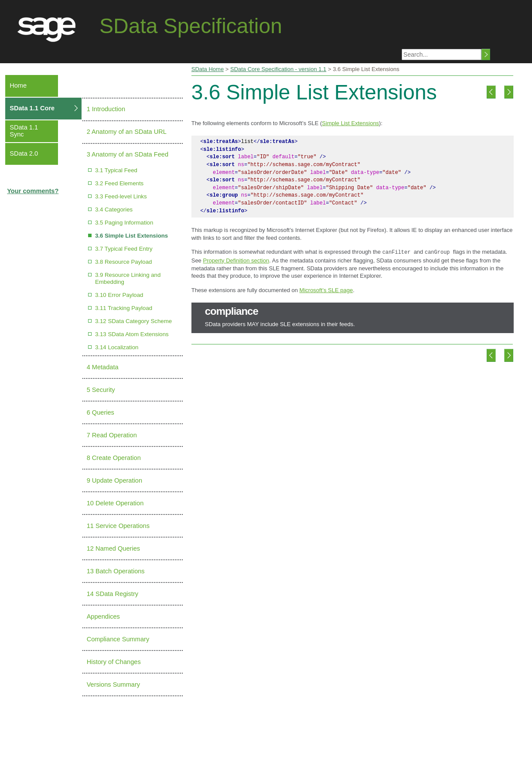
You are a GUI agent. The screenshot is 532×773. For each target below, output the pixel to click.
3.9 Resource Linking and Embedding (128, 278)
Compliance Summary (118, 639)
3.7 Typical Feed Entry (124, 249)
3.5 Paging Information (124, 223)
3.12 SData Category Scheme (133, 321)
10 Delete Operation (115, 503)
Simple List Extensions (350, 123)
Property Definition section (236, 260)
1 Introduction (106, 109)
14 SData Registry (113, 594)
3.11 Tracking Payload (124, 308)
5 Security (101, 390)
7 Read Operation (112, 435)
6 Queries (101, 412)
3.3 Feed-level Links (121, 196)
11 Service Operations (118, 526)
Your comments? (33, 191)
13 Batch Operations (116, 571)
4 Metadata (103, 367)
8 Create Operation (114, 458)
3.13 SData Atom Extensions (132, 334)
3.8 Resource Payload (124, 262)
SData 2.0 (24, 153)
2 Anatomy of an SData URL (127, 132)
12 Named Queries (114, 548)
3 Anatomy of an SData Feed (128, 154)
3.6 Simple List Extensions (131, 236)
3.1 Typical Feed (116, 170)
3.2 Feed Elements (119, 183)
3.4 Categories (114, 209)
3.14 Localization (117, 347)
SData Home (208, 69)
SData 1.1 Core (32, 108)
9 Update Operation (114, 480)
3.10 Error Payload (119, 295)
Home (18, 85)
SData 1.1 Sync (24, 131)
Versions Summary (113, 684)
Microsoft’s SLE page (326, 289)
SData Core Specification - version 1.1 (278, 69)
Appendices (103, 616)
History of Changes (114, 662)
